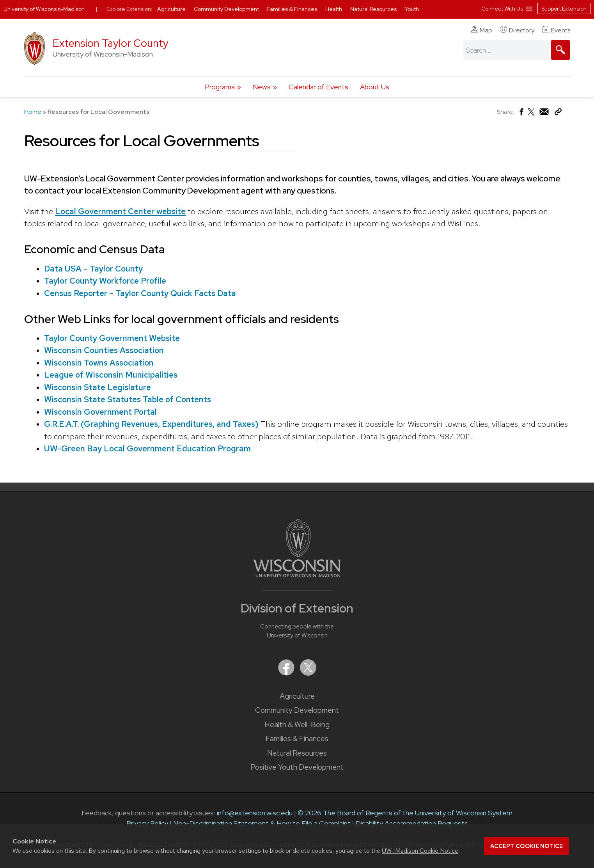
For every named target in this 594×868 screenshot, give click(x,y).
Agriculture (297, 696)
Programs (220, 87)
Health (334, 9)
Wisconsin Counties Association (104, 350)
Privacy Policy (147, 823)
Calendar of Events (318, 87)
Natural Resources (297, 753)
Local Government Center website (120, 211)
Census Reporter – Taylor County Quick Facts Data (140, 293)
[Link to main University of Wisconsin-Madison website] (297, 575)
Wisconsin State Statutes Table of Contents (127, 399)
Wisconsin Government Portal (100, 412)
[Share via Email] (544, 114)
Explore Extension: (129, 9)
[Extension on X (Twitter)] (308, 673)
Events (556, 30)
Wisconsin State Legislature (97, 387)
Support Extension (564, 9)
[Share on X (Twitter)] (532, 115)
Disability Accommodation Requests (412, 823)
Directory (517, 30)
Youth (412, 9)
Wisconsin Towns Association (98, 363)
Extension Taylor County (111, 43)
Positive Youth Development (297, 767)
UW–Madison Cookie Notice (420, 851)
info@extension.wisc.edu (255, 813)
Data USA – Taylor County (93, 269)
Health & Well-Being (297, 725)
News (262, 87)
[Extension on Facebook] (287, 673)
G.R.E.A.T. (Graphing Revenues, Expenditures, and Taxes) (151, 424)
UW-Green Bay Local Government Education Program (147, 448)
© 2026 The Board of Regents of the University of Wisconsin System (405, 813)
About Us (375, 87)
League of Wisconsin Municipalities (110, 375)
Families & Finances (297, 739)
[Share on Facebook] (521, 114)
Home (33, 112)
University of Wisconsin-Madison (44, 9)
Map (481, 30)
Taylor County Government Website (112, 338)
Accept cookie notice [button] (527, 846)
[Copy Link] (558, 113)
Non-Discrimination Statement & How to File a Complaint (262, 823)
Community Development (297, 710)
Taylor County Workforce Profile (105, 281)
